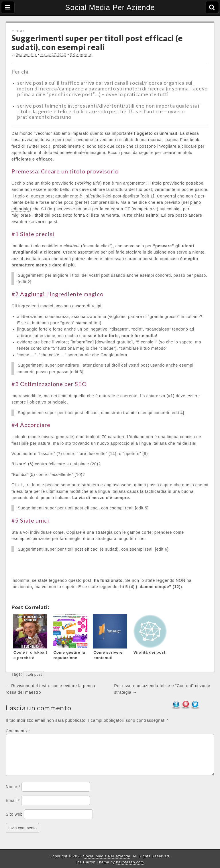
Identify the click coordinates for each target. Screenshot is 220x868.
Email (13, 807)
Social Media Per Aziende (110, 7)
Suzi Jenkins (26, 54)
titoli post (34, 675)
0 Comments (81, 54)
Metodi (18, 31)
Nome (13, 794)
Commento (18, 731)
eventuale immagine (85, 153)
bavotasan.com (130, 862)
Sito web (14, 821)
